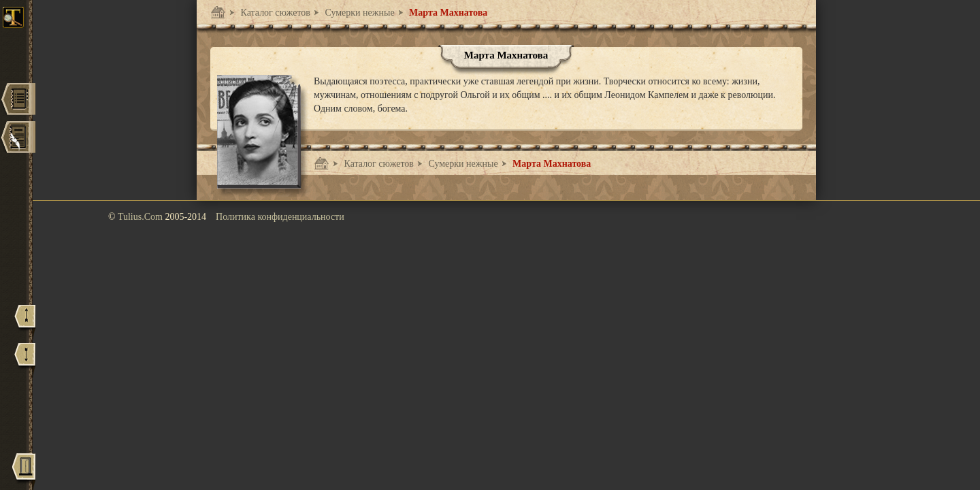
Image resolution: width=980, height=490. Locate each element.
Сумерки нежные (359, 13)
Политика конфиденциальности (280, 217)
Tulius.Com (142, 217)
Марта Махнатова (447, 13)
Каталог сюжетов (274, 13)
